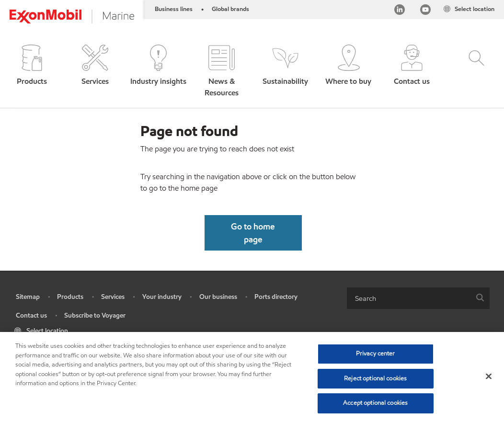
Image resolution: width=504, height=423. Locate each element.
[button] (32, 72)
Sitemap (28, 297)
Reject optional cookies (375, 378)
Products (70, 297)
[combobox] (418, 298)
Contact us (31, 315)
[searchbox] (409, 298)
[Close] (489, 377)
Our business (218, 297)
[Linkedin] (400, 11)
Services (113, 297)
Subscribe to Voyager (95, 315)
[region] (252, 377)
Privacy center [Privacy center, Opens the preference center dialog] (376, 354)
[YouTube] (425, 11)
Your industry (162, 297)
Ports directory (276, 297)
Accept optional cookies (375, 403)
